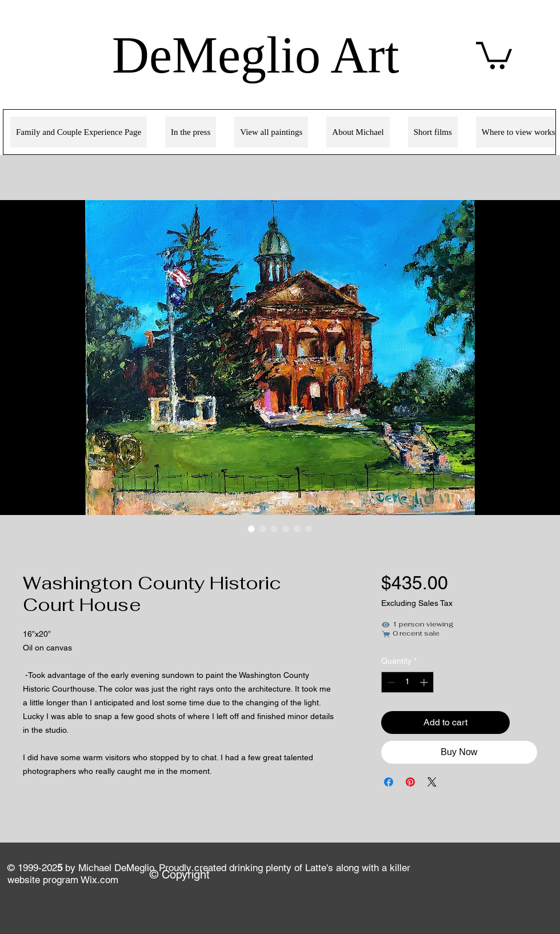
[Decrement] (390, 682)
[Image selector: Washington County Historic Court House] (251, 529)
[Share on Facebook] (389, 782)
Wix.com (99, 880)
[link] (494, 54)
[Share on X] (432, 782)
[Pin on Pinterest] (410, 782)
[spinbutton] (407, 682)
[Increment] (425, 682)
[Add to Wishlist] (526, 723)
